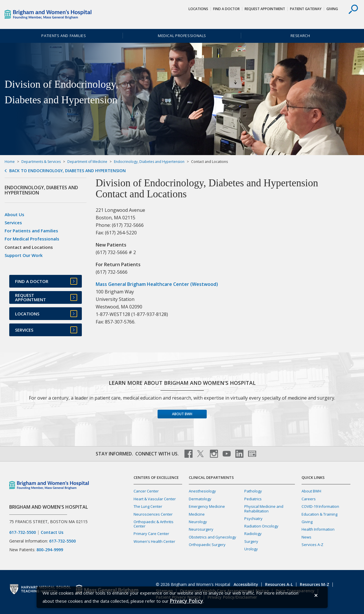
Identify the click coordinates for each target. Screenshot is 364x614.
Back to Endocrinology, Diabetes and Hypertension (68, 171)
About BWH (182, 414)
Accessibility (246, 584)
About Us (14, 214)
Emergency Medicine (207, 506)
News (306, 537)
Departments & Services (41, 162)
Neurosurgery (201, 529)
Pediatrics (253, 499)
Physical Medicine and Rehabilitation (264, 509)
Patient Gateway (306, 9)
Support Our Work (24, 255)
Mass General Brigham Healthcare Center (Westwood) (157, 284)
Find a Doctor (226, 9)
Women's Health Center (154, 541)
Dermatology (200, 499)
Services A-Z (312, 545)
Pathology (253, 491)
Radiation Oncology (261, 526)
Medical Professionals (182, 36)
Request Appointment (265, 9)
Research (300, 36)
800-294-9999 (50, 550)
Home (10, 162)
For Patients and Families (31, 231)
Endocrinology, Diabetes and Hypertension (149, 162)
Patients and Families (64, 36)
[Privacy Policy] (186, 601)
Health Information (318, 529)
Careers (309, 499)
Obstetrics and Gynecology (213, 537)
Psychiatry (253, 519)
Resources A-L (279, 584)
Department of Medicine (87, 162)
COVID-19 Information (320, 506)
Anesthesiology (202, 491)
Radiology (253, 534)
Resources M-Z (315, 584)
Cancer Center (146, 491)
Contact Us (52, 532)
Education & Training (319, 514)
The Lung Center (148, 506)
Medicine (197, 514)
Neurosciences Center (153, 514)
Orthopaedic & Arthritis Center (154, 524)
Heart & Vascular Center (155, 499)
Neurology (198, 522)
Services (13, 223)
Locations (198, 9)
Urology (251, 549)
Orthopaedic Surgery (207, 545)
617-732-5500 (23, 532)
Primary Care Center (151, 534)
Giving (332, 9)
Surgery (251, 541)
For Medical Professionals (32, 239)
